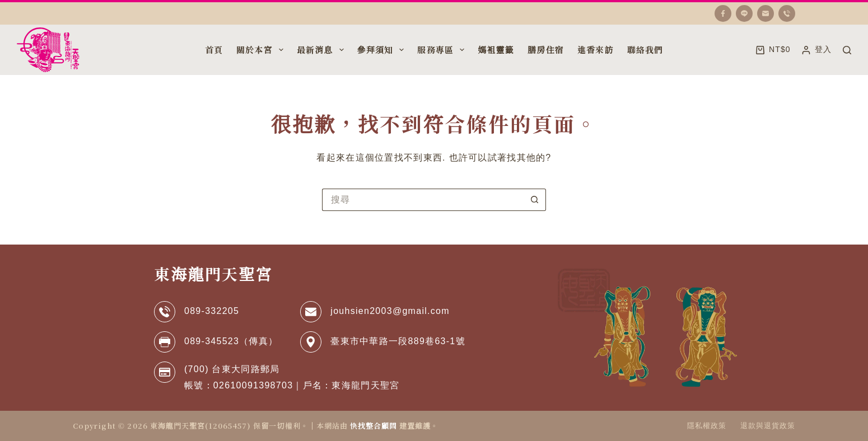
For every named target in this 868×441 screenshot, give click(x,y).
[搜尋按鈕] (535, 200)
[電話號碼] (787, 13)
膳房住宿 (546, 50)
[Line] (744, 13)
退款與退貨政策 (768, 426)
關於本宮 (261, 50)
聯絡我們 (645, 50)
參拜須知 (382, 50)
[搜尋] (847, 50)
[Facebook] (723, 13)
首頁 (214, 50)
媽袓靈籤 (496, 50)
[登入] (817, 50)
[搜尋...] (423, 200)
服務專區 (442, 50)
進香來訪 (596, 50)
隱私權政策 (707, 426)
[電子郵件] (766, 13)
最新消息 (321, 50)
